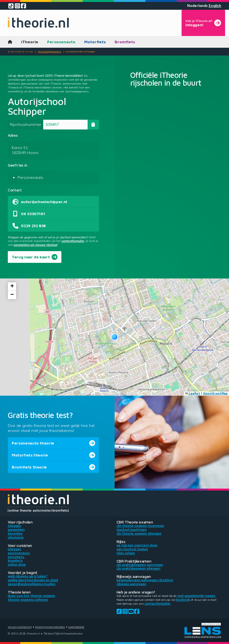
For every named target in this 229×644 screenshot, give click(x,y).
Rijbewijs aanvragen (132, 584)
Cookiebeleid (76, 627)
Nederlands (197, 6)
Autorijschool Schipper (80, 51)
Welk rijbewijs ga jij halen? (28, 576)
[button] (114, 337)
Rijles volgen (126, 553)
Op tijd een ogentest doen (137, 545)
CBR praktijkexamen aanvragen (140, 565)
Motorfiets (95, 42)
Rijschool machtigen (132, 530)
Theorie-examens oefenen (28, 600)
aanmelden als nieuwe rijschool (35, 245)
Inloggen (15, 526)
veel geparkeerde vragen (196, 596)
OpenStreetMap (215, 393)
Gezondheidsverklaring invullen (32, 584)
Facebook (183, 600)
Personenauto (61, 42)
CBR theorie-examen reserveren (140, 526)
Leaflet (193, 393)
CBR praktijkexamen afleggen (138, 568)
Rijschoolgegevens (49, 51)
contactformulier (73, 241)
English (215, 6)
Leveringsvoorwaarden (50, 627)
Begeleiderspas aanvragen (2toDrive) (145, 580)
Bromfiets (125, 42)
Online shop (17, 564)
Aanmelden (16, 530)
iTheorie (30, 42)
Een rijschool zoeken (132, 549)
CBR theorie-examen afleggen (139, 534)
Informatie (16, 537)
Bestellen (15, 534)
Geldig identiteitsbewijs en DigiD (33, 580)
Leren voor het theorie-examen (32, 596)
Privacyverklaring (20, 627)
